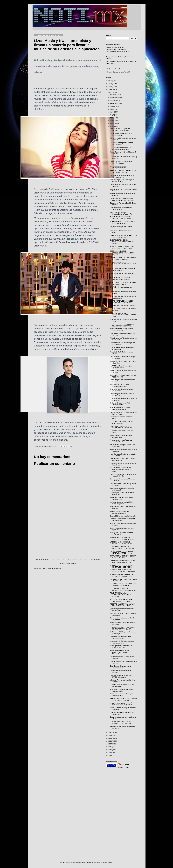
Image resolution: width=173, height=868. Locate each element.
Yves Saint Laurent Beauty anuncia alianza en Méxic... (121, 330)
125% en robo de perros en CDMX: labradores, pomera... (121, 503)
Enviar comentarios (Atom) (52, 569)
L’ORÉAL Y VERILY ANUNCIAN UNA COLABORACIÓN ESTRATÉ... (122, 325)
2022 (110, 92)
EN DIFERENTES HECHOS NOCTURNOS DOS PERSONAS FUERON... (122, 242)
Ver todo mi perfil (123, 767)
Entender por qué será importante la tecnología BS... (122, 498)
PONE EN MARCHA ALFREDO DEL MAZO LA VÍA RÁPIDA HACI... (122, 575)
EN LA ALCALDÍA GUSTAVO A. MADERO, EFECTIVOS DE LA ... (122, 538)
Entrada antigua (95, 559)
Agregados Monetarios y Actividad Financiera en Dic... (121, 227)
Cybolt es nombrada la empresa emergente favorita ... (120, 637)
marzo (112, 121)
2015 (110, 750)
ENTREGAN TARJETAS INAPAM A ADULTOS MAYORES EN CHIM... (122, 199)
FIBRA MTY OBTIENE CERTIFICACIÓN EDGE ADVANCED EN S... (123, 171)
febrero (113, 124)
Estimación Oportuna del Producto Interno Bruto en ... (121, 209)
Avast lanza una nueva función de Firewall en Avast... (121, 441)
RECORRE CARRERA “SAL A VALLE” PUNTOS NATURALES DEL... (122, 600)
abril (112, 118)
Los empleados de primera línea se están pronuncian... (121, 144)
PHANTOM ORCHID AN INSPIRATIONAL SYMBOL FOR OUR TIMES (123, 315)
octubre (113, 101)
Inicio (69, 559)
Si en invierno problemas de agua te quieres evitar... (122, 390)
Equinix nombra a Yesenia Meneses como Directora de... (121, 162)
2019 (110, 738)
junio (112, 112)
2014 (110, 753)
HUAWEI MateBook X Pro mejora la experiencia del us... (121, 367)
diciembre (114, 95)
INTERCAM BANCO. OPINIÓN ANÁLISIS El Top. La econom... (121, 218)
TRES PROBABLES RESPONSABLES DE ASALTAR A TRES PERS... (123, 552)
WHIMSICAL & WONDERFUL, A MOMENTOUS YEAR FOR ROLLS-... (123, 427)
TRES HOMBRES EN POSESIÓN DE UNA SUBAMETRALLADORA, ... (122, 561)
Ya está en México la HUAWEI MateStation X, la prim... (120, 409)
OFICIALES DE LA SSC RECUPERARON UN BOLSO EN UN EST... (123, 264)
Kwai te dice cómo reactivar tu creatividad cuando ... (120, 512)
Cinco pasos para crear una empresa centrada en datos (122, 181)
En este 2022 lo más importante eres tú (123, 516)
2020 (110, 735)
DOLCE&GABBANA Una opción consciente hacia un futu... (120, 148)
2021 (110, 732)
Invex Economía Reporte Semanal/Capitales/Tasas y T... (121, 213)
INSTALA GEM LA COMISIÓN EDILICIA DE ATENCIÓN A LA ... (123, 557)
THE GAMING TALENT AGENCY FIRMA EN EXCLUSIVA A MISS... (123, 580)
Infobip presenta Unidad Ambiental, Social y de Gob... (121, 436)
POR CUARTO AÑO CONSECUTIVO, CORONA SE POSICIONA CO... (122, 247)
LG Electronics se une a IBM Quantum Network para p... (122, 459)
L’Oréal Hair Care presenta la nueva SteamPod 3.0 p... (121, 422)
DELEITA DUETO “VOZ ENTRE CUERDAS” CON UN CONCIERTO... (123, 589)
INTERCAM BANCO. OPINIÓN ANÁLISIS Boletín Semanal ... (120, 279)
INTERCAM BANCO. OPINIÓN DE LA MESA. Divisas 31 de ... (122, 222)
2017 (110, 744)
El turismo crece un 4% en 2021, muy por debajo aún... (122, 686)
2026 (110, 81)
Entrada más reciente (42, 559)
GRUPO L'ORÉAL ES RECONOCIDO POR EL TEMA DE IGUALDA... (122, 302)
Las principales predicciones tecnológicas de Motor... (119, 167)
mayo (112, 115)
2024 (110, 87)
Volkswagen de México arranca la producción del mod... (121, 647)
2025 (110, 84)
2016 (110, 747)
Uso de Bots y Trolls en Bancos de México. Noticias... (121, 134)
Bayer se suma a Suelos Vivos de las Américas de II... (122, 489)
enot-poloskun (88, 862)
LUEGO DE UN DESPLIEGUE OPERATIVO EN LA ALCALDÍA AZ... (123, 543)
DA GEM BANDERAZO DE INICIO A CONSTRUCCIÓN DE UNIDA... (122, 566)
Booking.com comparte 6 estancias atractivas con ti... (121, 534)
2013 (110, 755)
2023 (110, 89)
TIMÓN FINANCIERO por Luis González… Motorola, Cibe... (120, 130)
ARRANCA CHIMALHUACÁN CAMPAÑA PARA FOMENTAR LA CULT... (123, 699)
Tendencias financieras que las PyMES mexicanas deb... (122, 520)
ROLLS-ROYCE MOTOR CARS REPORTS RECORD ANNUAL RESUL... (121, 470)
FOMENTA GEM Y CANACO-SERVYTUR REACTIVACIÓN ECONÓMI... (120, 595)
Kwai (73, 92)
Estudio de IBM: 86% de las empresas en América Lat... (122, 344)
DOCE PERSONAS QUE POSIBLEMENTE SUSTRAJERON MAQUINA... (122, 253)
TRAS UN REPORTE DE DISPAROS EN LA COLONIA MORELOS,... (123, 236)
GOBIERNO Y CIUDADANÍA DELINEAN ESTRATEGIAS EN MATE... (123, 283)
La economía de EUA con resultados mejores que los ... (122, 642)
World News (125, 764)
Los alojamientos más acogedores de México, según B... (122, 176)
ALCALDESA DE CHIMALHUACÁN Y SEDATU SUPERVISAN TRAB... (122, 704)
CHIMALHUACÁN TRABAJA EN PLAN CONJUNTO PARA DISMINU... (122, 628)
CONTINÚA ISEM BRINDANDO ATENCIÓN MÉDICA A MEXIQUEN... (123, 571)
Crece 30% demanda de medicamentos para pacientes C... (123, 475)
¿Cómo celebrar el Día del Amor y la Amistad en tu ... (122, 348)
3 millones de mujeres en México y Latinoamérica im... (121, 404)
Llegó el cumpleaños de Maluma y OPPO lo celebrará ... (121, 676)
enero (112, 126)
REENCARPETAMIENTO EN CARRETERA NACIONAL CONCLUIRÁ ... (119, 652)
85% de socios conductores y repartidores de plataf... (119, 385)
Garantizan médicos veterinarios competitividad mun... (120, 667)
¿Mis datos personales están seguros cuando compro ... (122, 610)
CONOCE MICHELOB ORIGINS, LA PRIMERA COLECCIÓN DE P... (122, 723)
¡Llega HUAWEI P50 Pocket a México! (122, 306)
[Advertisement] (68, 538)
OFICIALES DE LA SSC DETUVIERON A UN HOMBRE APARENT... (123, 258)
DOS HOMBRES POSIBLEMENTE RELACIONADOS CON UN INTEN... (123, 548)
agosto (113, 106)
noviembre (114, 98)
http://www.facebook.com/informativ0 (118, 72)
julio (112, 109)
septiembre (114, 103)
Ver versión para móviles (67, 563)
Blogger (110, 862)
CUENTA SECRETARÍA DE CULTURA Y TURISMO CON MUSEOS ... (123, 585)
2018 (110, 741)
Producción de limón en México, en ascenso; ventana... (121, 695)
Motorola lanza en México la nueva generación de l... (121, 690)
